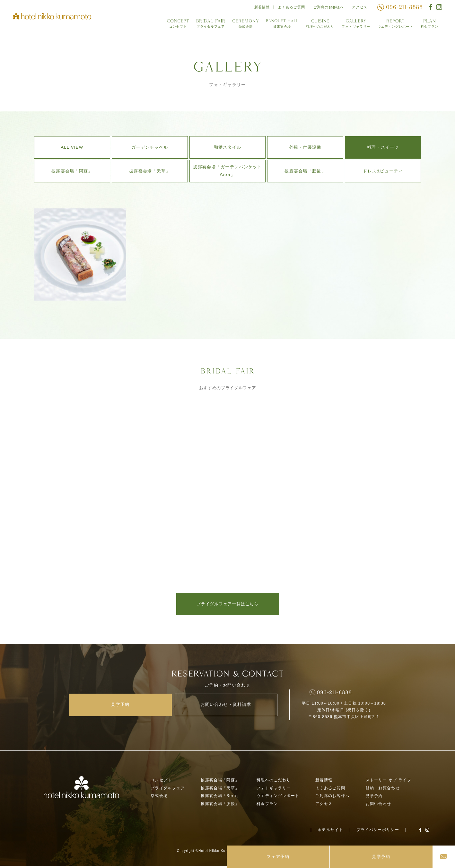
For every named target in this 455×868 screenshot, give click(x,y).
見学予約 (374, 798)
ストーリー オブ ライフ (389, 782)
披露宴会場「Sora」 (221, 798)
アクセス (359, 8)
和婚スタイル (228, 147)
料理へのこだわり (318, 25)
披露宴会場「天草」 (150, 171)
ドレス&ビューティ (383, 171)
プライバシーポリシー (378, 832)
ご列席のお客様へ (328, 8)
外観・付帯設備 (305, 147)
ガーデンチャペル (150, 147)
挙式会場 (243, 25)
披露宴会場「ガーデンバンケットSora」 (227, 171)
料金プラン (429, 25)
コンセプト (175, 25)
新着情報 (260, 8)
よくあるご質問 (290, 8)
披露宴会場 (280, 25)
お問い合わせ (379, 806)
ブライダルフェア (208, 25)
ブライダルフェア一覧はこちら (227, 604)
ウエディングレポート (394, 25)
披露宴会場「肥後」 (305, 171)
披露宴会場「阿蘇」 (72, 171)
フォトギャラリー (354, 25)
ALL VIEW (72, 147)
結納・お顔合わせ (383, 790)
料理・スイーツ (383, 147)
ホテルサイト (330, 832)
